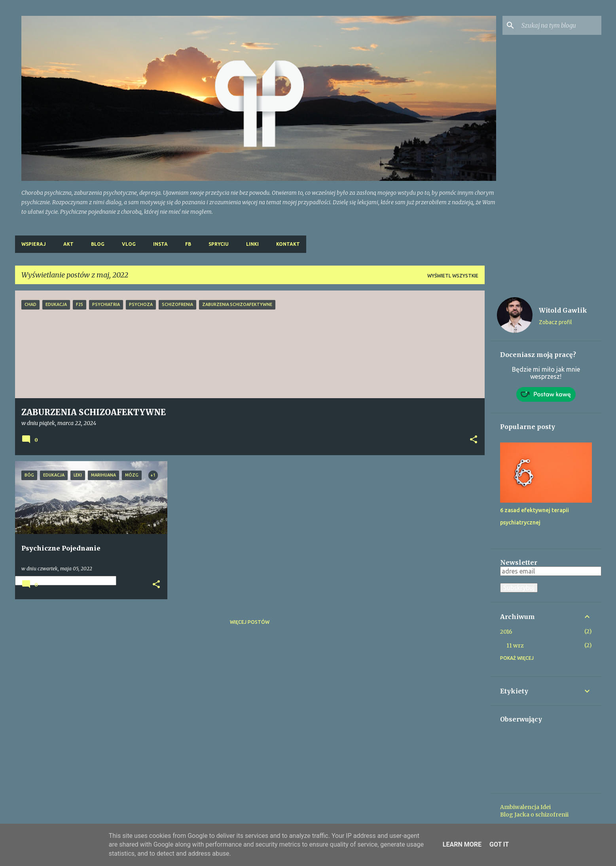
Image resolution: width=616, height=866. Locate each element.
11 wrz (515, 646)
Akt (68, 244)
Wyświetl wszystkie (453, 276)
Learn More (462, 844)
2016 (506, 632)
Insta (160, 244)
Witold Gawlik (563, 310)
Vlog (129, 244)
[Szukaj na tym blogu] (560, 25)
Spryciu (219, 244)
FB (188, 244)
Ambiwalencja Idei (525, 807)
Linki (252, 244)
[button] (474, 440)
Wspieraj (34, 244)
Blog (98, 244)
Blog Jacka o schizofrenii (534, 815)
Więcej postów (250, 622)
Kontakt (288, 244)
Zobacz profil (555, 322)
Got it (499, 844)
